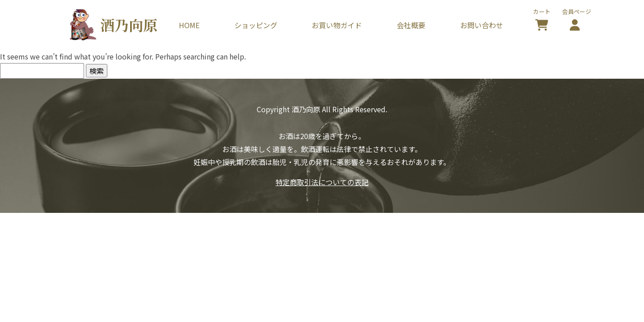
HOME (189, 25)
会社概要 (411, 25)
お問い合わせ (482, 25)
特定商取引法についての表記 (322, 182)
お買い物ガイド (337, 25)
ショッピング (256, 25)
